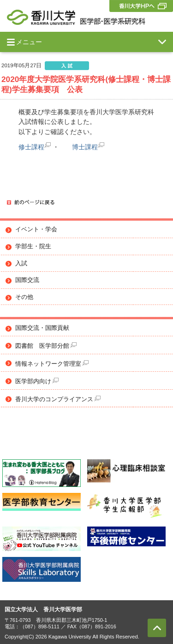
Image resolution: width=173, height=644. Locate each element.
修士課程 (31, 147)
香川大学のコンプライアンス (58, 399)
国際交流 (27, 280)
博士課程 (85, 147)
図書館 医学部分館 (46, 346)
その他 (24, 297)
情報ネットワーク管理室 (52, 364)
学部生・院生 (33, 246)
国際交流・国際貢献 (42, 328)
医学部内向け (37, 381)
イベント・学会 (36, 229)
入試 (21, 263)
